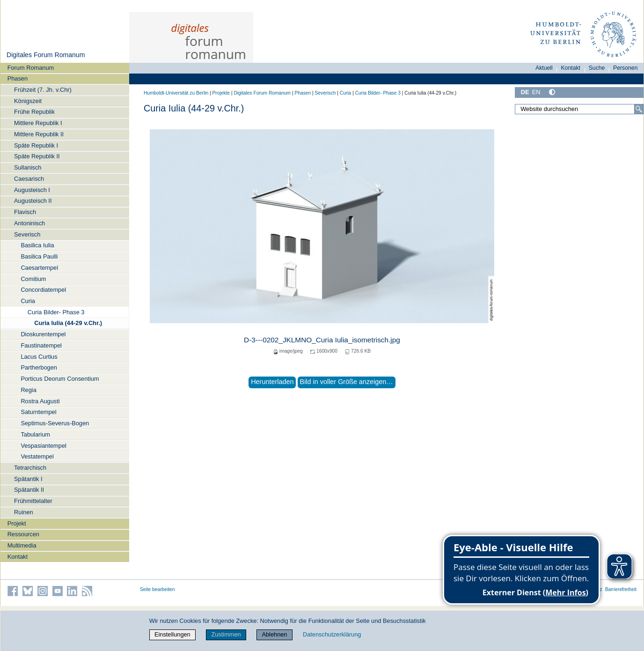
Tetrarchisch (30, 468)
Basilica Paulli (39, 256)
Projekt (17, 523)
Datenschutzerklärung (332, 634)
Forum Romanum (31, 68)
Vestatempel (37, 456)
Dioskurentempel (43, 334)
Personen (626, 68)
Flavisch (25, 212)
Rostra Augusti (40, 401)
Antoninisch (29, 223)
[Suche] (639, 109)
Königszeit (28, 101)
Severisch (27, 234)
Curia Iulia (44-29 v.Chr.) (68, 323)
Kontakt (18, 557)
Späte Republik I (36, 145)
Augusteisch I (32, 190)
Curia (28, 301)
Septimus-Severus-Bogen (55, 423)
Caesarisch (29, 179)
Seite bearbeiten (157, 589)
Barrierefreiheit (621, 589)
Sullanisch (28, 167)
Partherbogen (39, 367)
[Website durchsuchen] (579, 109)
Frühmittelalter (33, 501)
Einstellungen (172, 634)
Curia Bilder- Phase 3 (56, 312)
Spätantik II (29, 490)
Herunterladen (272, 382)
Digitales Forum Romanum (46, 55)
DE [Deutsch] (525, 92)
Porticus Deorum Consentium (60, 379)
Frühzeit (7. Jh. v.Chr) (43, 90)
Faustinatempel (41, 345)
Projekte (221, 93)
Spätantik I (28, 479)
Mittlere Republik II (39, 134)
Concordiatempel (43, 290)
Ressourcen (23, 534)
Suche (597, 68)
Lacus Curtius (39, 357)
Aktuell (544, 68)
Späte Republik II (37, 156)
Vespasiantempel (43, 446)
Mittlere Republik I (38, 123)
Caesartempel (39, 268)
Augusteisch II (33, 201)
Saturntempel (38, 412)
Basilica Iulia (37, 245)
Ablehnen (274, 634)
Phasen (18, 78)
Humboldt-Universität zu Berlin (176, 93)
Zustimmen (226, 634)
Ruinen (24, 512)
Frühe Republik (34, 112)
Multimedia (22, 545)
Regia (28, 390)
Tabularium (35, 434)
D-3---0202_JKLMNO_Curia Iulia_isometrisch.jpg (322, 340)
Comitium (33, 279)
